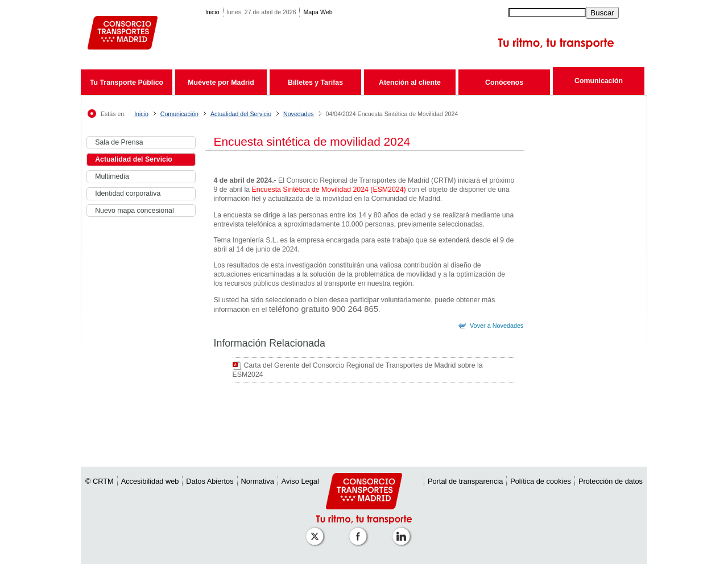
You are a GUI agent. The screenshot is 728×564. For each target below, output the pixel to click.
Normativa (258, 481)
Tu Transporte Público (127, 83)
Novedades (299, 114)
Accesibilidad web (150, 481)
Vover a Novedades (497, 326)
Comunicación (599, 81)
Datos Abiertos (210, 481)
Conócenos (504, 83)
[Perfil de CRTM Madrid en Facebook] (360, 531)
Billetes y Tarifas (315, 83)
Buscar (602, 13)
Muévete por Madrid (221, 83)
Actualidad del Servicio (241, 114)
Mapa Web (318, 12)
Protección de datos (611, 481)
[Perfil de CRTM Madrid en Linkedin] (403, 531)
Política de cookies (541, 481)
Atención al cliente (410, 83)
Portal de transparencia (465, 481)
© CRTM (100, 481)
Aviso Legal (300, 481)
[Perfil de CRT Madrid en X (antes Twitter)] (317, 531)
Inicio (212, 12)
